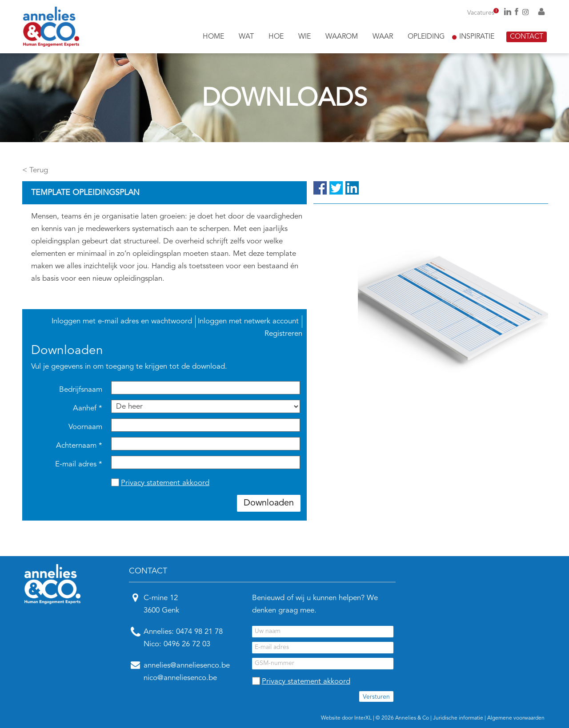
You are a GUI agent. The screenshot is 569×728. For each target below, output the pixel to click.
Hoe (276, 37)
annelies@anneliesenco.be (187, 666)
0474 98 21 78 (199, 632)
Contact (527, 37)
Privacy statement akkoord (165, 483)
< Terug (35, 170)
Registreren (283, 334)
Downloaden (269, 503)
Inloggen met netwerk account (248, 321)
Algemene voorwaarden (516, 718)
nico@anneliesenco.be (180, 678)
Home (213, 37)
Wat (246, 37)
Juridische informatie (458, 718)
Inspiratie (477, 37)
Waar (383, 37)
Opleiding (426, 37)
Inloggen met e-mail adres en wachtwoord (122, 321)
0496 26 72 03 (187, 644)
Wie (305, 37)
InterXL (363, 718)
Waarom (342, 37)
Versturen (376, 697)
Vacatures (483, 13)
